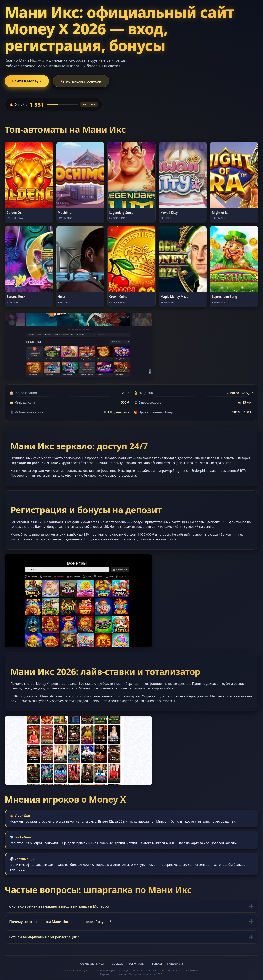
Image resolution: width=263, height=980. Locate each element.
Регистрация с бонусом (81, 81)
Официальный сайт (94, 964)
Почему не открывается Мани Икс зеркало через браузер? (60, 922)
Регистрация (138, 964)
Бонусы (157, 964)
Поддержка (175, 964)
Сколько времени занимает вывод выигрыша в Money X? (59, 906)
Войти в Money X (27, 81)
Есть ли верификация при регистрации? (44, 937)
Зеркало (118, 964)
